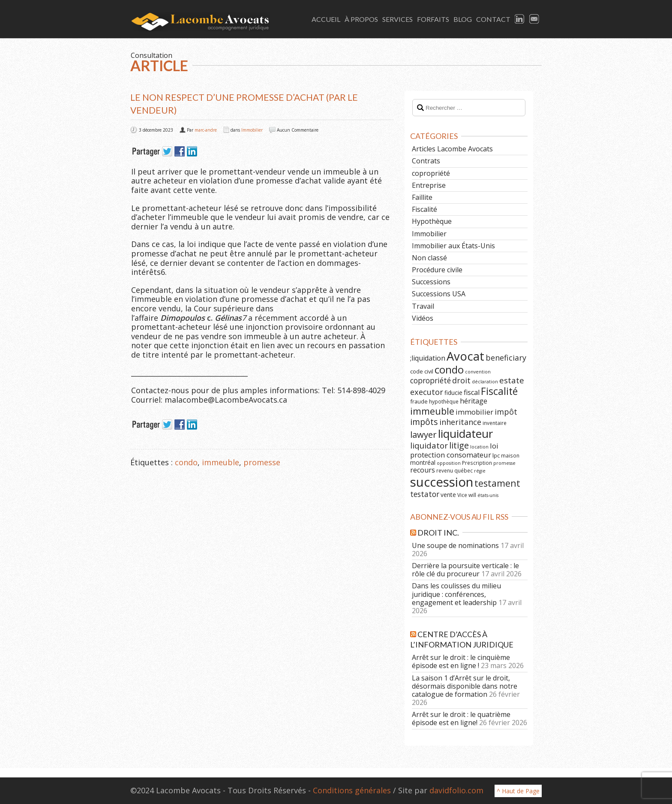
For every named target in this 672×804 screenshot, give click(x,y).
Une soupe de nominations (455, 545)
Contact (493, 19)
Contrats (426, 161)
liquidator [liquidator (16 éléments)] (429, 446)
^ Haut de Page (518, 791)
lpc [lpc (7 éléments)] (496, 455)
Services (397, 19)
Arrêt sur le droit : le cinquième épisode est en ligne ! (461, 661)
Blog (463, 19)
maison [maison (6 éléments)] (510, 455)
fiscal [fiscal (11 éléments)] (472, 392)
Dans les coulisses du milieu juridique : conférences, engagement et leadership (456, 594)
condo (186, 462)
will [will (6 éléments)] (472, 495)
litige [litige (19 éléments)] (459, 445)
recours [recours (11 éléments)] (423, 470)
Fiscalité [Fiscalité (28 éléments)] (499, 391)
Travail (423, 306)
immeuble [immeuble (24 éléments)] (432, 411)
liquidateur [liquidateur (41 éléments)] (465, 434)
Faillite (422, 197)
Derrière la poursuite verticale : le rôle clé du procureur (465, 570)
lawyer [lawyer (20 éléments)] (423, 434)
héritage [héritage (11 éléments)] (474, 401)
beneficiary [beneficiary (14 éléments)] (506, 358)
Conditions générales (352, 790)
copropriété (431, 173)
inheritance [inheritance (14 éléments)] (460, 422)
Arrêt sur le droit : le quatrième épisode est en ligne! (461, 718)
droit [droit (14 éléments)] (461, 380)
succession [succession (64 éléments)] (442, 482)
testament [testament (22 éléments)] (497, 483)
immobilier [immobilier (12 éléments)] (474, 412)
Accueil (326, 19)
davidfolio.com (456, 790)
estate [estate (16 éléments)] (512, 380)
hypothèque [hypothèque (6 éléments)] (444, 401)
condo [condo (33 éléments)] (449, 369)
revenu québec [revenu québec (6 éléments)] (454, 470)
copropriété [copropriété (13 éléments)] (430, 380)
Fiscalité (424, 209)
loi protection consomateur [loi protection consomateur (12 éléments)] (454, 450)
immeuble (220, 462)
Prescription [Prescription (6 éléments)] (477, 463)
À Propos (361, 19)
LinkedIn (520, 19)
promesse (262, 462)
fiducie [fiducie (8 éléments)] (453, 393)
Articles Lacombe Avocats (452, 149)
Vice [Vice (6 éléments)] (462, 495)
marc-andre (206, 130)
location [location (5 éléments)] (479, 447)
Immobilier (252, 130)
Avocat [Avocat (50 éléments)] (465, 356)
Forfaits (433, 19)
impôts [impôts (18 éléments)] (424, 422)
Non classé (429, 258)
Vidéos (423, 318)
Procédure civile (437, 270)
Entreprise (429, 185)
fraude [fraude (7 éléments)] (419, 401)
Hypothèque (432, 221)
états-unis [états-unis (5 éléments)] (488, 495)
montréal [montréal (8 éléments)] (423, 462)
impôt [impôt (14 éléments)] (506, 412)
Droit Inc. (438, 533)
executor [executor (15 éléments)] (427, 392)
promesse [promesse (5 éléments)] (504, 463)
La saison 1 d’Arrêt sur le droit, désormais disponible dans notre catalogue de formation (465, 686)
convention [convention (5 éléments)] (478, 372)
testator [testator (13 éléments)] (425, 494)
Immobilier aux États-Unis (453, 246)
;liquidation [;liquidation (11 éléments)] (428, 358)
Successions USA (439, 294)
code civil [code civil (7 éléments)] (422, 371)
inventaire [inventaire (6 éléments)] (495, 423)
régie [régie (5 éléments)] (480, 471)
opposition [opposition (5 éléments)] (449, 463)
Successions (431, 282)
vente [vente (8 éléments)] (448, 495)
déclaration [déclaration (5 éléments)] (485, 382)
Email (534, 19)
